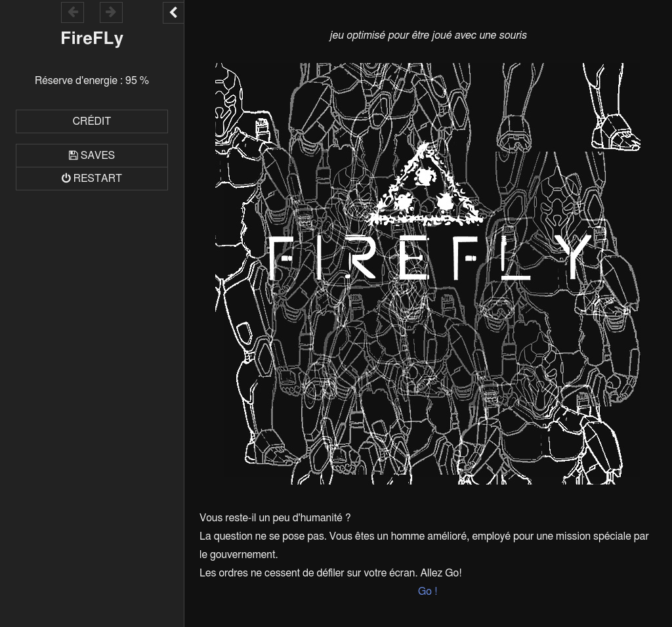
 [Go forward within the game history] (111, 11)
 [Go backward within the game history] (73, 11)
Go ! (428, 592)
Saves (98, 156)
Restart (98, 179)
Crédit (92, 121)
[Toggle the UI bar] (173, 13)
